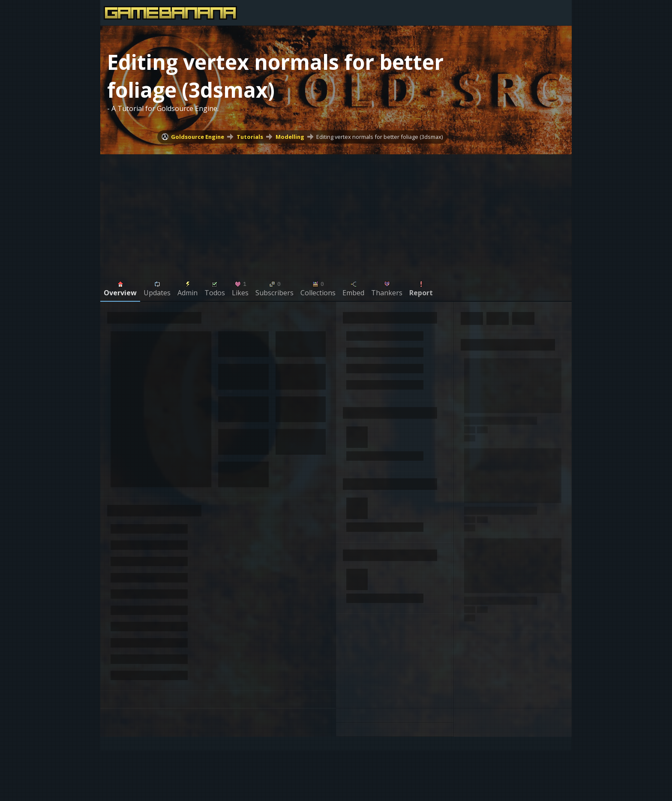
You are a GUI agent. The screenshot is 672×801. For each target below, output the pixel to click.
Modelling (290, 137)
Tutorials (250, 137)
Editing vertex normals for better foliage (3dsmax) (379, 137)
